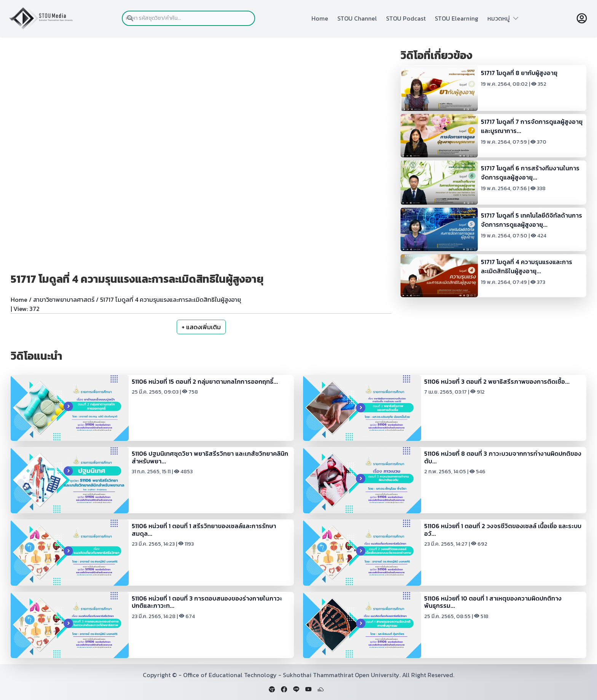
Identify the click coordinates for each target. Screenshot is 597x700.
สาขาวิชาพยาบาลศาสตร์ (64, 300)
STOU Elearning (457, 18)
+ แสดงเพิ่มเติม (201, 327)
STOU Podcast (406, 18)
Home (320, 18)
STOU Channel (357, 18)
